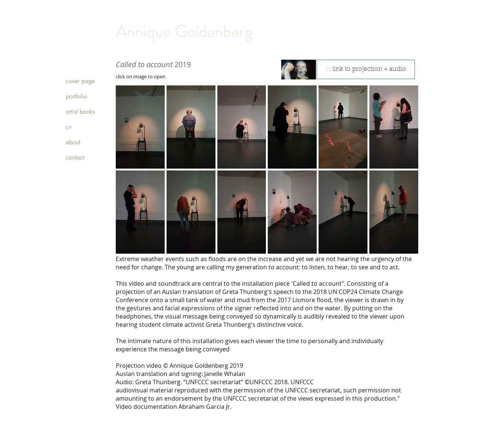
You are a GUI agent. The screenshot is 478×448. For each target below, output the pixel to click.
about (73, 142)
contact (75, 158)
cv (69, 127)
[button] (140, 127)
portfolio (76, 96)
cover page (80, 81)
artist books (80, 112)
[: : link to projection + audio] (366, 69)
